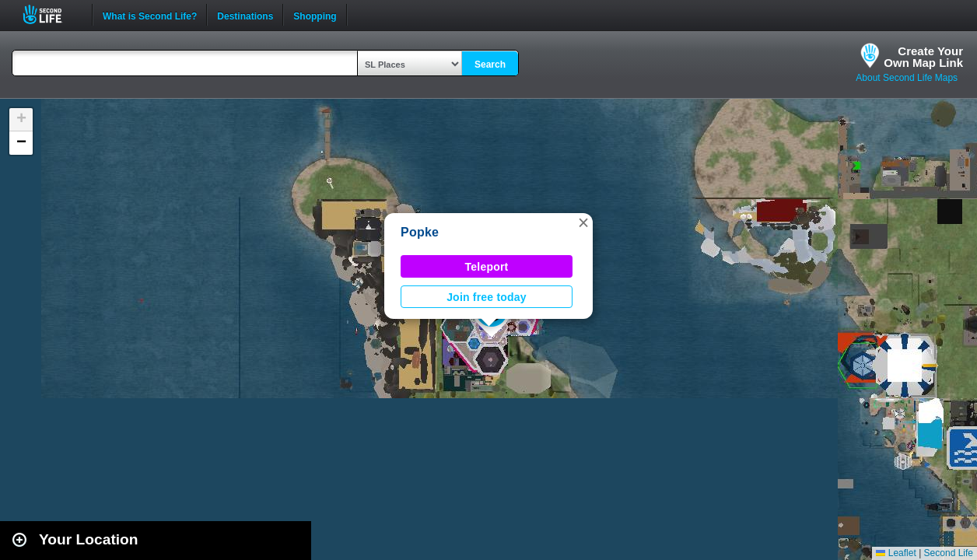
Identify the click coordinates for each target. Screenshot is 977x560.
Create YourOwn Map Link (923, 57)
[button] (583, 222)
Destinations (245, 15)
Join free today (487, 297)
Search (490, 65)
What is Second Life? (150, 15)
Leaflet (896, 553)
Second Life (51, 14)
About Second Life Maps (907, 78)
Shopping (315, 15)
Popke (420, 232)
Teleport (487, 267)
